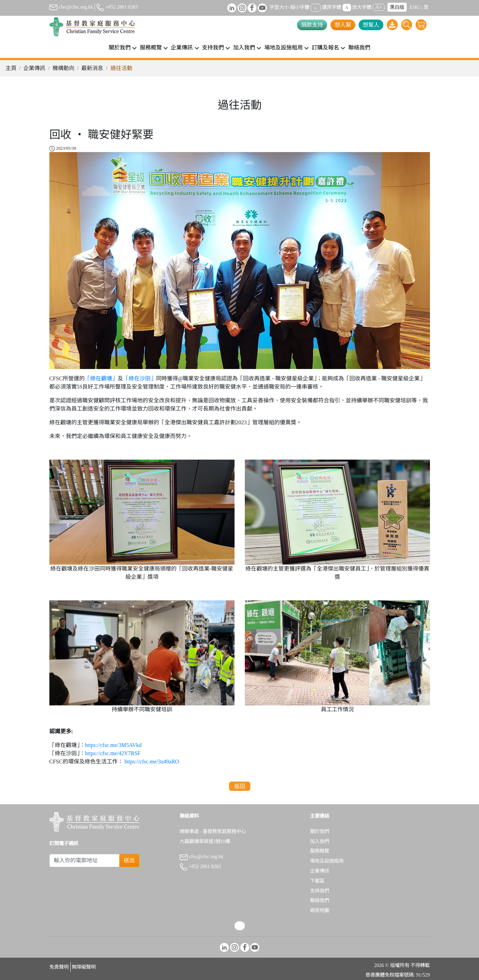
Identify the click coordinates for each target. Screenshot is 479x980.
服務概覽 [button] (151, 48)
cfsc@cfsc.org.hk (71, 7)
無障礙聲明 (84, 967)
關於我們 (320, 831)
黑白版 (397, 7)
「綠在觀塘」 (101, 378)
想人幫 (343, 25)
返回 (240, 786)
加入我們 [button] (244, 48)
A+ (379, 7)
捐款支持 (312, 25)
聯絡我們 (359, 48)
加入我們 (320, 841)
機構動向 (63, 68)
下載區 (317, 881)
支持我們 (320, 891)
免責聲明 (59, 967)
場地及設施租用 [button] (284, 48)
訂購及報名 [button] (325, 48)
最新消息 (92, 68)
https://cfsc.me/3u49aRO (152, 762)
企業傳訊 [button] (182, 48)
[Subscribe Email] (85, 861)
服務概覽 (320, 851)
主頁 (11, 68)
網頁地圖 (320, 910)
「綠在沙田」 (140, 378)
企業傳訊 (34, 68)
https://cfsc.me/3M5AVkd (113, 745)
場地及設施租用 (327, 861)
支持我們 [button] (213, 48)
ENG (415, 7)
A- (316, 8)
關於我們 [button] (120, 48)
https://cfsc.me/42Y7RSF (113, 753)
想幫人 (371, 25)
